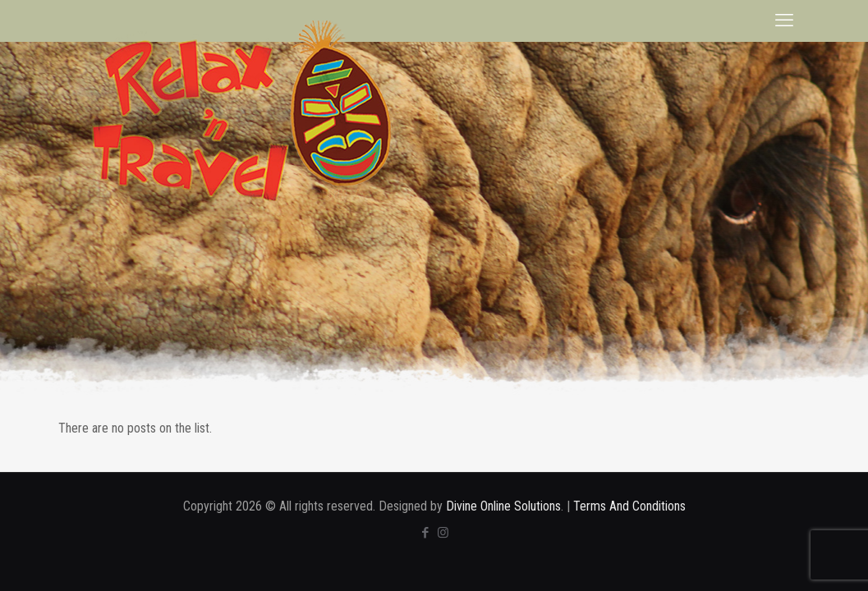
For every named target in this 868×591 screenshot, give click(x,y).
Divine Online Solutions (503, 506)
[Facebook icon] (426, 533)
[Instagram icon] (443, 533)
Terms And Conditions (629, 506)
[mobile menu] (784, 21)
